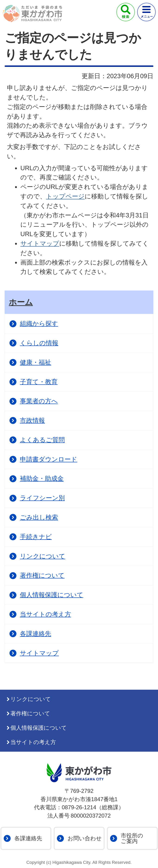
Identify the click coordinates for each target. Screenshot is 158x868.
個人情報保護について (52, 595)
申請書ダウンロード (49, 459)
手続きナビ (36, 537)
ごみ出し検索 (39, 517)
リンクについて (43, 556)
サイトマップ (40, 243)
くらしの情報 (39, 343)
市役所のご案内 (132, 838)
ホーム (21, 302)
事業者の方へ (39, 401)
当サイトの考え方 (45, 614)
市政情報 (32, 420)
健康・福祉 (36, 362)
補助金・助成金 (42, 478)
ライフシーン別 (42, 498)
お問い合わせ (85, 838)
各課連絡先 (36, 634)
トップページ (65, 196)
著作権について (42, 575)
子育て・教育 (39, 382)
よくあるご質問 (42, 440)
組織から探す (39, 323)
